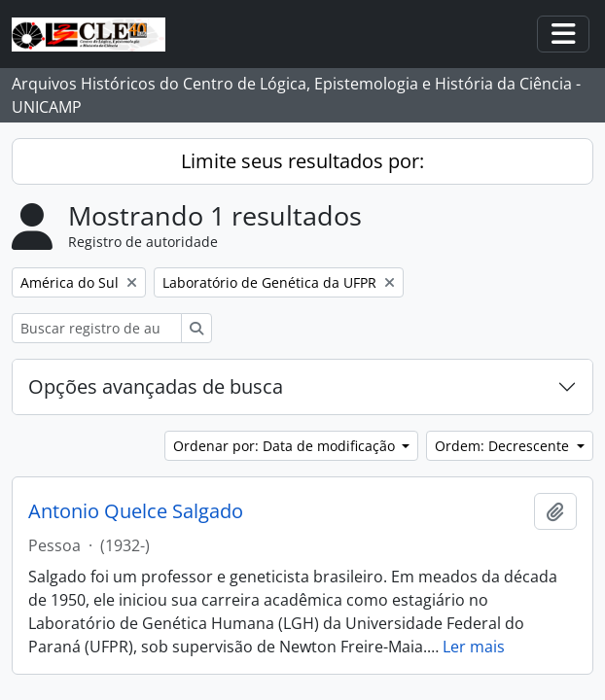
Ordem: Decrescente (504, 446)
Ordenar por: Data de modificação (286, 446)
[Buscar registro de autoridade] (97, 328)
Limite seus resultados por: (302, 161)
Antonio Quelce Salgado (136, 511)
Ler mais (474, 647)
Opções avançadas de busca (156, 386)
